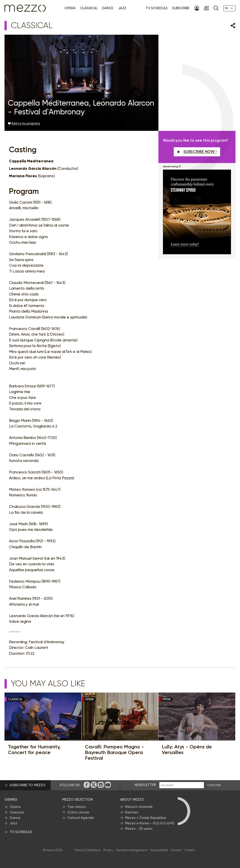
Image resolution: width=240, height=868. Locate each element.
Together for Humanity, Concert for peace (34, 750)
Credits (190, 850)
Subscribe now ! (197, 152)
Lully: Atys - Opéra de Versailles (187, 750)
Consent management (132, 850)
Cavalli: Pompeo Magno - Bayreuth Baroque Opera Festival (114, 752)
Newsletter (145, 785)
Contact (176, 850)
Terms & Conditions (88, 850)
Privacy (108, 850)
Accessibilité (159, 850)
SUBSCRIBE (214, 785)
